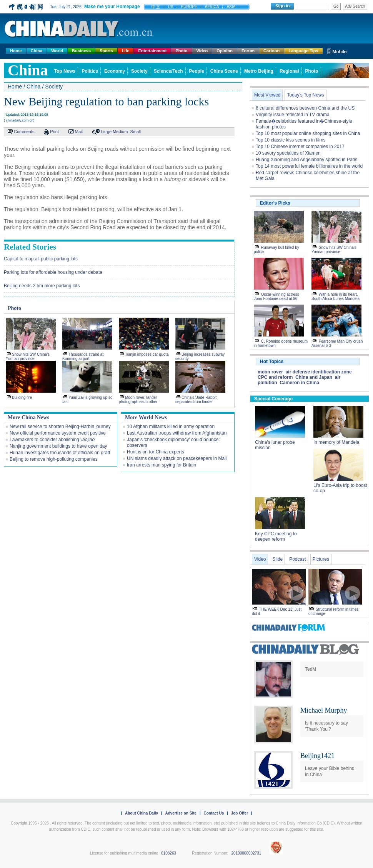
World (57, 51)
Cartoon (271, 51)
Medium (120, 132)
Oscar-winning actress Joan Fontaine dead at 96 (276, 297)
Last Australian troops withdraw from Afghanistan (177, 433)
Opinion (225, 51)
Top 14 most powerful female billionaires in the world (309, 166)
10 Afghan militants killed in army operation (171, 427)
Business (81, 51)
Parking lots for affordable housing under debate (53, 272)
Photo (181, 51)
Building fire (22, 397)
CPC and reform (275, 377)
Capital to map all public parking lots (41, 259)
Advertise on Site (181, 813)
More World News (146, 417)
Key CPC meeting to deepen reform (276, 536)
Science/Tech (168, 71)
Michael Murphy (324, 710)
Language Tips (303, 51)
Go (336, 6)
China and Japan (314, 377)
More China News (28, 417)
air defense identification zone (319, 372)
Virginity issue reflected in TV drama (293, 115)
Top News (65, 71)
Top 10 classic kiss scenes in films (291, 140)
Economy (115, 71)
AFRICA (212, 7)
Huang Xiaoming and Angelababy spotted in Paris (306, 160)
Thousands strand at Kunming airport (83, 357)
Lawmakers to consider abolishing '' (52, 440)
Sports (106, 51)
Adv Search (355, 6)
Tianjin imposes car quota (147, 354)
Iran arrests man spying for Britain (162, 465)
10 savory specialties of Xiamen (288, 153)
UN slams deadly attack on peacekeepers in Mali (177, 458)
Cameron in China (299, 383)
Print (54, 132)
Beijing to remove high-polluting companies (54, 459)
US (171, 7)
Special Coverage (273, 399)
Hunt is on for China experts (156, 452)
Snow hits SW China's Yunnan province (28, 357)
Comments (24, 132)
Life (126, 51)
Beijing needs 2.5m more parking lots (42, 286)
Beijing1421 (317, 756)
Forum (248, 51)
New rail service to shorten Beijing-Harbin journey (60, 427)
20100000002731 (246, 853)
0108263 (169, 853)
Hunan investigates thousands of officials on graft (60, 453)
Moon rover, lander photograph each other (138, 400)
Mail (79, 132)
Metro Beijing (259, 71)
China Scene (224, 71)
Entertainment (152, 51)
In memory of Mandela (336, 442)
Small (135, 132)
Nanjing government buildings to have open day (58, 446)
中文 (156, 7)
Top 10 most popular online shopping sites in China (308, 133)
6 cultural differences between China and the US (305, 108)
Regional (289, 71)
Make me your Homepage (112, 7)
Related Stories (30, 247)
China (37, 51)
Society (139, 71)
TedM (311, 669)
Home (16, 51)
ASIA (231, 7)
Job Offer (240, 813)
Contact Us (214, 813)
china (28, 70)
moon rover (270, 372)
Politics (90, 71)
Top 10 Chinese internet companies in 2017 (300, 147)
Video (202, 51)
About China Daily (142, 813)
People (197, 71)
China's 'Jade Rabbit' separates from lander (196, 400)
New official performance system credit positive (58, 433)
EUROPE (189, 7)
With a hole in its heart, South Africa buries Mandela (336, 297)
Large (106, 132)
